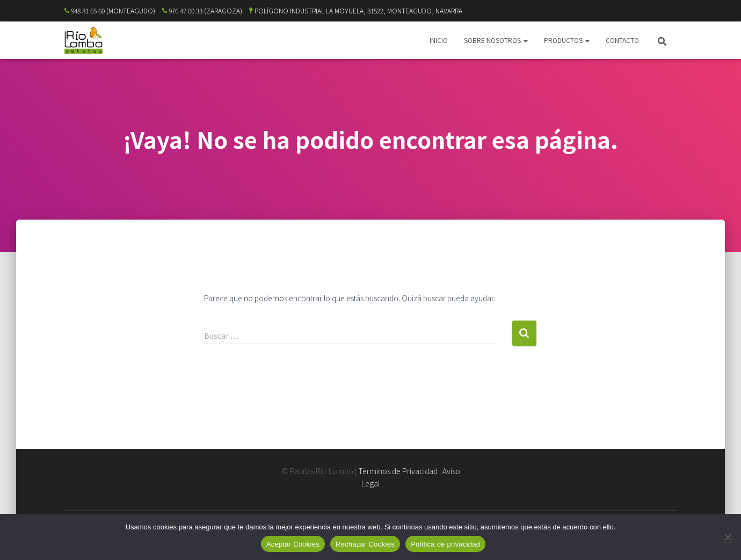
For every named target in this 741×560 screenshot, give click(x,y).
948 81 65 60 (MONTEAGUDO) (110, 10)
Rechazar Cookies (365, 544)
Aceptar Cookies (293, 544)
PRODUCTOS (567, 40)
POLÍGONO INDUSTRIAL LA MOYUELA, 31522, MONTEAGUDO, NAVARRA (356, 10)
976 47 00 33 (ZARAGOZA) (202, 10)
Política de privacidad (445, 544)
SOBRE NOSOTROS (496, 40)
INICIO (439, 40)
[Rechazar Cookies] (728, 537)
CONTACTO (622, 40)
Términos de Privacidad (398, 471)
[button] (525, 40)
